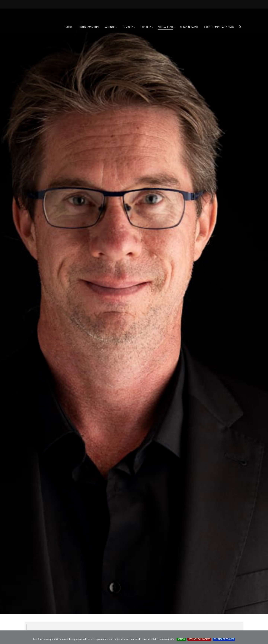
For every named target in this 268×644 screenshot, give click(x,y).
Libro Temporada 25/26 (219, 27)
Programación (89, 27)
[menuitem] (68, 27)
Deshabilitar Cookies (199, 639)
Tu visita (128, 27)
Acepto (181, 639)
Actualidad (165, 27)
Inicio (68, 27)
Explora (145, 27)
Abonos (110, 27)
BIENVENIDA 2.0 (189, 27)
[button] (240, 27)
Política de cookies (224, 639)
